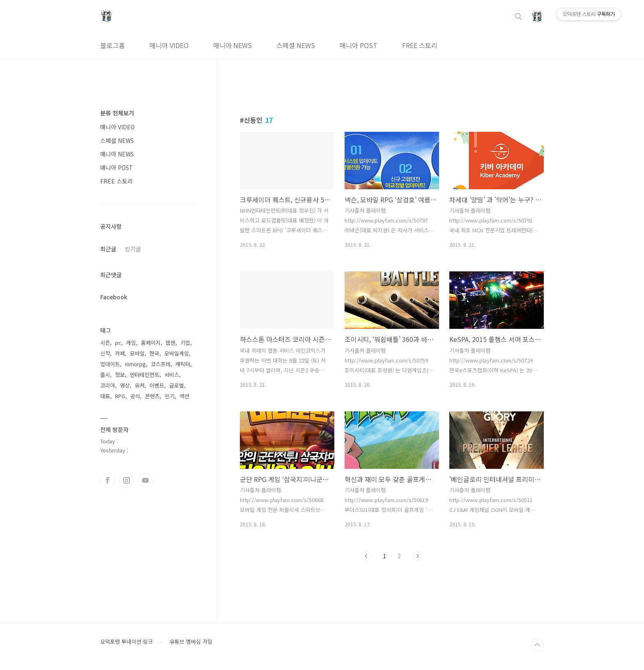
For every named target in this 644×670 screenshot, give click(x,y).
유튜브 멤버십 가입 (191, 642)
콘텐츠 (152, 396)
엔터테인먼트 (145, 375)
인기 (170, 396)
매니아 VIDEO (169, 45)
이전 (366, 556)
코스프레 (161, 364)
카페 (120, 353)
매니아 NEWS (232, 45)
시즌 (105, 343)
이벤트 (157, 385)
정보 (120, 375)
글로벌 (177, 385)
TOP (537, 645)
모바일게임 (177, 353)
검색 (518, 16)
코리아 (108, 385)
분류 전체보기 (117, 113)
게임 (131, 343)
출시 (105, 375)
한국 (154, 353)
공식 (135, 396)
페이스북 (108, 480)
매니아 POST (359, 45)
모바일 (137, 353)
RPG (120, 396)
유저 (140, 385)
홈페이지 (151, 343)
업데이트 (110, 364)
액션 (184, 396)
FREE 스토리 (420, 45)
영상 (125, 385)
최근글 (108, 249)
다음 (417, 556)
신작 (105, 353)
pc (118, 343)
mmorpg (135, 364)
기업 (185, 343)
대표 (105, 396)
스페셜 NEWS (296, 45)
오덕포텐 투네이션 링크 (126, 642)
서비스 (172, 375)
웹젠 (170, 343)
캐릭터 (183, 364)
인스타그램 (126, 480)
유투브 (145, 480)
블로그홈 (113, 45)
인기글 (133, 249)
